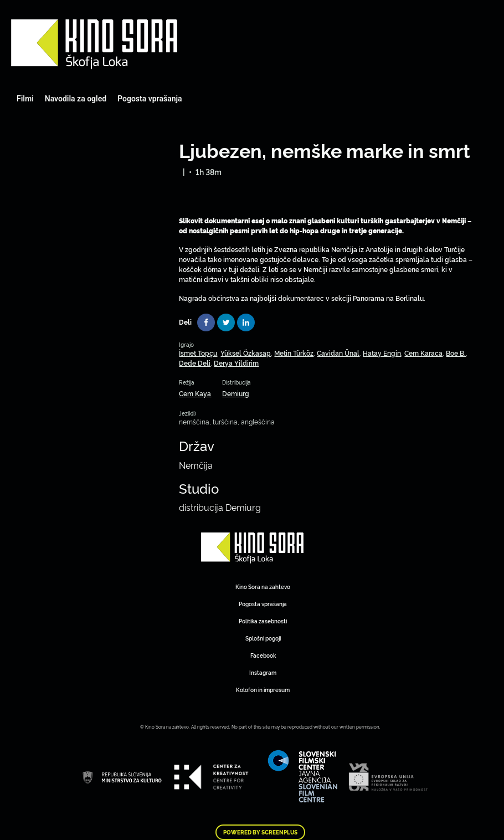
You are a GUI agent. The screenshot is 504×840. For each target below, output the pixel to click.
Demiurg (236, 393)
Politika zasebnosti (263, 621)
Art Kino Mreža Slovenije (94, 44)
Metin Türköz (294, 353)
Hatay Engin (382, 353)
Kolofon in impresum (263, 690)
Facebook (263, 655)
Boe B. (456, 353)
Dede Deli (195, 363)
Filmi (25, 99)
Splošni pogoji (263, 638)
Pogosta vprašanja (150, 99)
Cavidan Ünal (338, 353)
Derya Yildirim (236, 363)
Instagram (263, 672)
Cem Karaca (423, 353)
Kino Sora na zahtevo (263, 587)
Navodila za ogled (76, 99)
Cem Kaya (195, 393)
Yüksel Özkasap (246, 353)
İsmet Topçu (198, 353)
